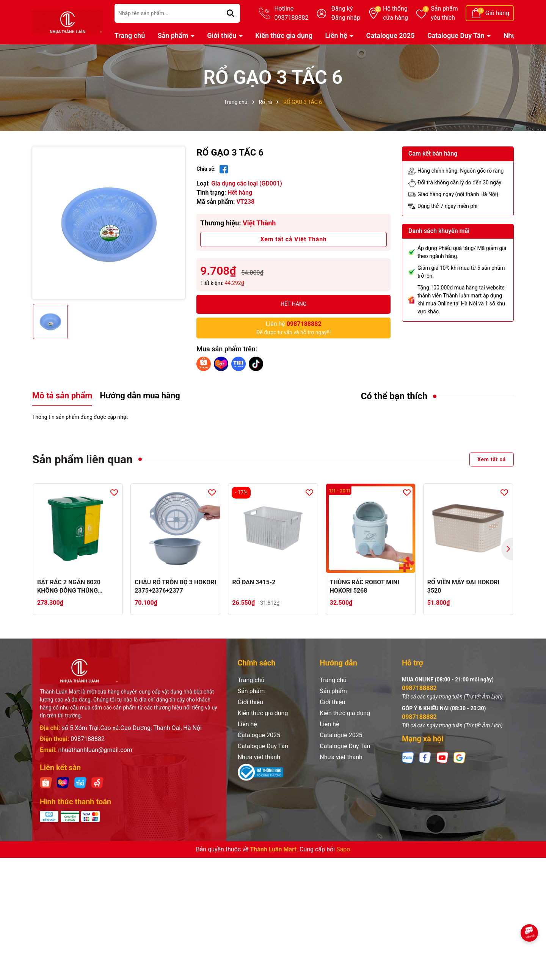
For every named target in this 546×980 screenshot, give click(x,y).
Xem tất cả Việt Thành (294, 239)
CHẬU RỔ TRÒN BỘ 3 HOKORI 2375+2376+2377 (175, 586)
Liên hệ (337, 35)
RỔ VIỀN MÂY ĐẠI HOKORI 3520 (464, 586)
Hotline (291, 14)
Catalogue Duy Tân (457, 35)
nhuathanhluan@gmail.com (95, 750)
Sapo (343, 849)
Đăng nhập (346, 18)
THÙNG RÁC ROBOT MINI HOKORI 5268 (365, 586)
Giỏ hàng (497, 13)
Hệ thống (395, 14)
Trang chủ (130, 35)
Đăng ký (342, 9)
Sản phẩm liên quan (82, 459)
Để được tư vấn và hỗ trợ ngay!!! (294, 327)
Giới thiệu (223, 35)
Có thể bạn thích (394, 396)
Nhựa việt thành (259, 757)
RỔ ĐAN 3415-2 (254, 582)
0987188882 (88, 739)
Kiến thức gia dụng (284, 35)
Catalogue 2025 (391, 35)
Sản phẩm (444, 14)
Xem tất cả (492, 459)
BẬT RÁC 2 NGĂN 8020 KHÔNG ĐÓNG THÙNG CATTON (69, 587)
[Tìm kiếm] (231, 13)
